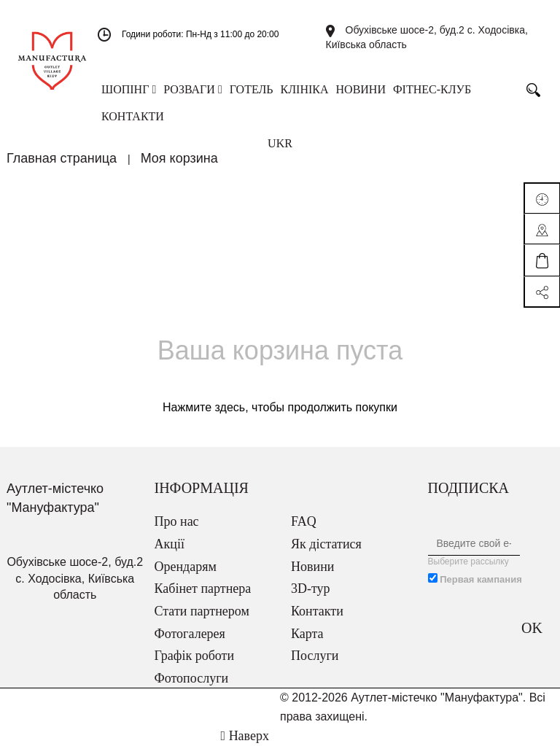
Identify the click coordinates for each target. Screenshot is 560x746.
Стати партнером (202, 611)
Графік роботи (195, 656)
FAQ (304, 521)
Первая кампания (481, 579)
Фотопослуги (192, 678)
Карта (307, 634)
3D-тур (311, 588)
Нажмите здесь (204, 407)
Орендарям (186, 567)
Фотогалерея (190, 634)
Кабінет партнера (203, 588)
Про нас (177, 521)
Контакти (317, 611)
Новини (312, 567)
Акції (170, 544)
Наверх (245, 736)
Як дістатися (326, 544)
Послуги (315, 656)
